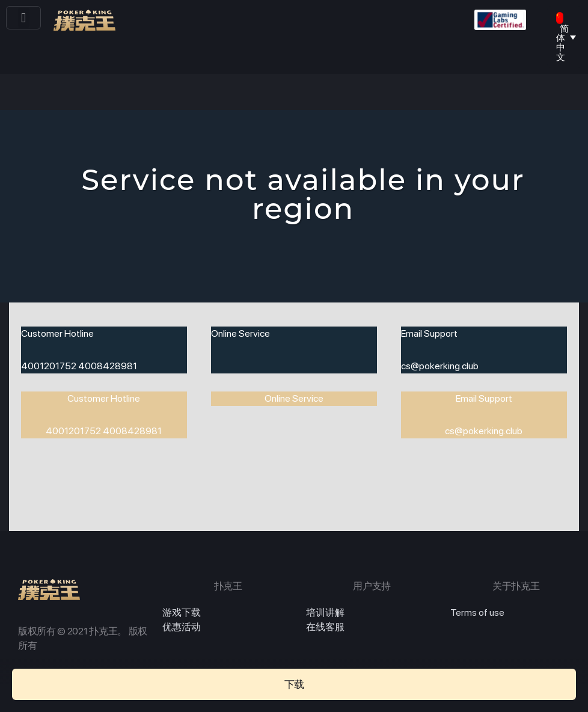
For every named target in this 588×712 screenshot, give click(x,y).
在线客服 (325, 627)
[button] (24, 18)
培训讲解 (325, 612)
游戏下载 (182, 612)
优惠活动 (182, 627)
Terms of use (477, 612)
